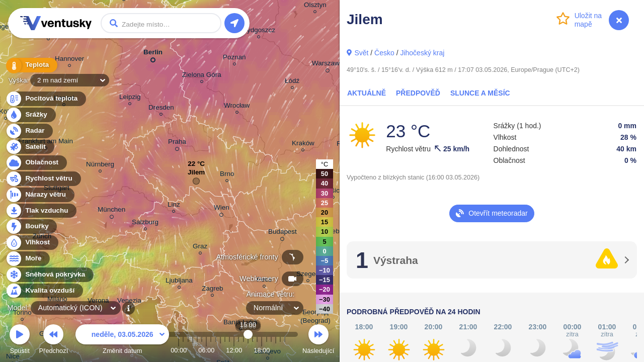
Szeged (308, 275)
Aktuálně (367, 93)
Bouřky (31, 227)
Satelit (30, 147)
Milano (57, 301)
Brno (227, 175)
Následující (318, 341)
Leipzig (130, 98)
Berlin (153, 54)
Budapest (283, 233)
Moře (28, 259)
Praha (177, 143)
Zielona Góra (202, 76)
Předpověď (418, 93)
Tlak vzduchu (41, 211)
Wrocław (237, 107)
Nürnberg (100, 166)
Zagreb (213, 290)
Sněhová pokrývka (49, 275)
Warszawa (328, 65)
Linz (174, 206)
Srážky (30, 115)
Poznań (234, 59)
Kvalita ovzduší (44, 291)
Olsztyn (315, 6)
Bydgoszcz (259, 31)
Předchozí (54, 341)
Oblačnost (36, 163)
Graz (200, 248)
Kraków (303, 145)
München (111, 211)
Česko (384, 53)
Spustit (20, 341)
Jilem (196, 175)
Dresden (161, 109)
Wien (222, 209)
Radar (29, 131)
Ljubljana (179, 282)
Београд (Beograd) (315, 318)
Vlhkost (32, 243)
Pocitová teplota (46, 99)
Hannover (69, 60)
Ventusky (54, 23)
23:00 (285, 350)
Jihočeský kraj (422, 53)
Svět (361, 53)
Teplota (31, 65)
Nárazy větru (40, 195)
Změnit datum (122, 341)
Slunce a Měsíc (480, 93)
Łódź (292, 82)
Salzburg (145, 223)
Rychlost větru (43, 179)
